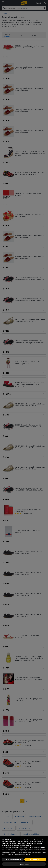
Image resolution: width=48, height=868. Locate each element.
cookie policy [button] (29, 849)
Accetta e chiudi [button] (35, 863)
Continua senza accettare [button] (13, 863)
